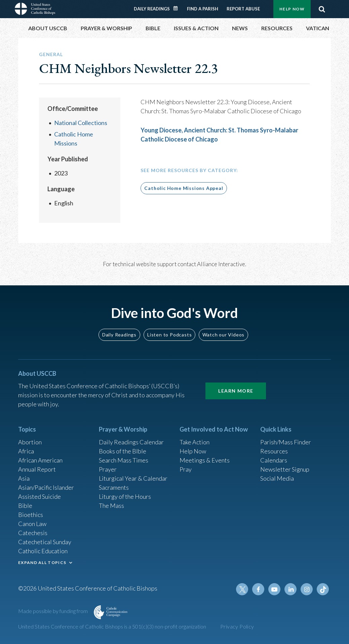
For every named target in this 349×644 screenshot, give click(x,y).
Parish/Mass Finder (286, 442)
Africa (26, 451)
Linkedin (290, 589)
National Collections (81, 123)
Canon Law (32, 524)
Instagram (307, 589)
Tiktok (323, 589)
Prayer (108, 469)
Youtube (274, 589)
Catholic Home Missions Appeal (184, 188)
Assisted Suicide (40, 496)
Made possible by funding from (53, 611)
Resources (274, 451)
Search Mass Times (124, 460)
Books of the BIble (123, 451)
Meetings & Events (205, 460)
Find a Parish (203, 9)
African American (40, 460)
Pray (186, 469)
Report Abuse (243, 9)
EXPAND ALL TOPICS (42, 562)
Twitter (242, 589)
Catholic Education (43, 551)
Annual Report (37, 469)
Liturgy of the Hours (125, 496)
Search (322, 9)
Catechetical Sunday (45, 542)
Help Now (292, 9)
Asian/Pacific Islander (46, 487)
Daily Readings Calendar (178, 8)
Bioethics (31, 515)
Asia (24, 478)
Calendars (274, 460)
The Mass (111, 506)
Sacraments (114, 487)
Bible (25, 506)
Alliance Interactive (221, 264)
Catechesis (33, 533)
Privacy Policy (237, 626)
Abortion (30, 442)
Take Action (195, 442)
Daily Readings (152, 9)
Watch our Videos (223, 335)
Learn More (236, 391)
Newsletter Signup (285, 469)
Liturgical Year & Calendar (133, 478)
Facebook (258, 589)
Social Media (277, 478)
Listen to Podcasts (169, 335)
